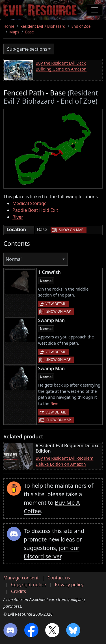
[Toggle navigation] (95, 10)
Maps (14, 32)
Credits (19, 591)
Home (9, 26)
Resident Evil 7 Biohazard (43, 26)
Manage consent (21, 578)
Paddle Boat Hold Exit (35, 210)
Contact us (59, 578)
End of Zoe (81, 26)
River (18, 217)
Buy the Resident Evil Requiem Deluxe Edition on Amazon (64, 461)
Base (30, 32)
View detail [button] (56, 304)
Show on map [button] (71, 230)
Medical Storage (30, 203)
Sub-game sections (27, 49)
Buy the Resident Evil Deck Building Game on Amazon (61, 66)
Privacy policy (69, 585)
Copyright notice (29, 585)
